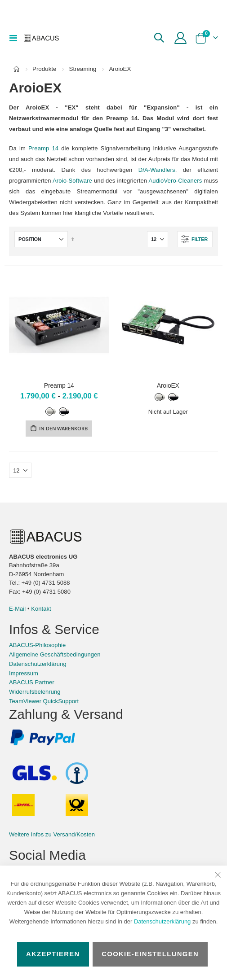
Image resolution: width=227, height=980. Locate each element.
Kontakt (41, 609)
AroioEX (168, 385)
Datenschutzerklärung (162, 921)
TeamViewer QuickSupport (44, 701)
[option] (51, 411)
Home (17, 69)
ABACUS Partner (32, 682)
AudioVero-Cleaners (176, 181)
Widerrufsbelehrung (35, 692)
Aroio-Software (72, 181)
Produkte (44, 69)
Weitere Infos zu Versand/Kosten (52, 834)
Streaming (82, 69)
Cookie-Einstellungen (150, 954)
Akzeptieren (53, 954)
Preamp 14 (43, 148)
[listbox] (59, 411)
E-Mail (17, 609)
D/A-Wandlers (157, 170)
